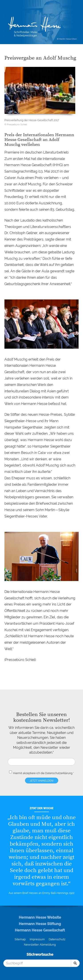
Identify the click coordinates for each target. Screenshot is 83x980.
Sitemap (20, 939)
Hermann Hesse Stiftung (40, 924)
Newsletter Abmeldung (40, 945)
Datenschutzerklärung (59, 773)
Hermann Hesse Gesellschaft (40, 930)
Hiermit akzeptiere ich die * (41, 772)
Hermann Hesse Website (40, 917)
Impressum (37, 939)
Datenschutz (57, 939)
